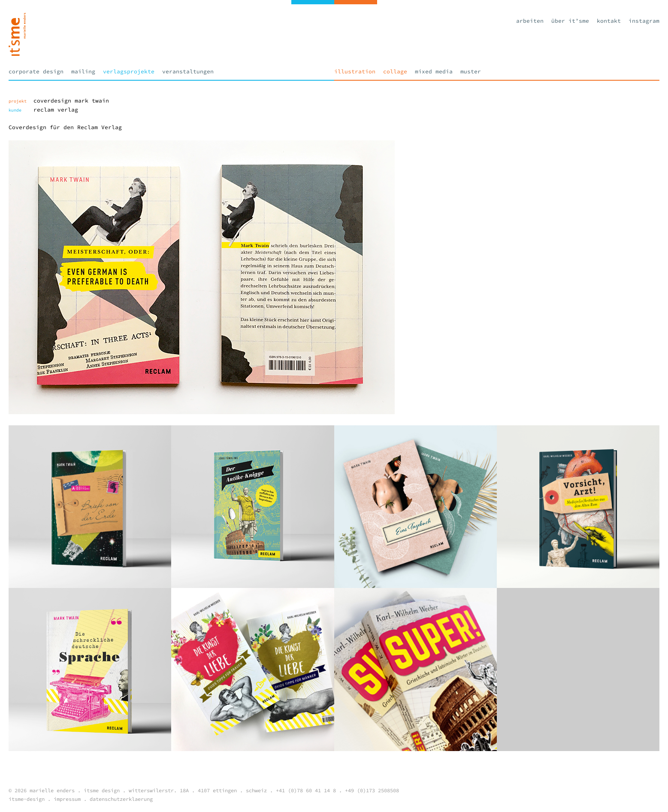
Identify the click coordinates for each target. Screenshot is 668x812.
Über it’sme (570, 21)
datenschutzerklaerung (121, 799)
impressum (67, 799)
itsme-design (27, 799)
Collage (395, 71)
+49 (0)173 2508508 (372, 790)
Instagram (644, 21)
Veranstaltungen (188, 71)
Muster (471, 71)
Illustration (355, 71)
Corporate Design (36, 71)
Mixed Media (434, 71)
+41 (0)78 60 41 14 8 (306, 790)
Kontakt (609, 21)
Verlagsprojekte (129, 71)
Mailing (83, 71)
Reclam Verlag (56, 110)
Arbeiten (530, 21)
